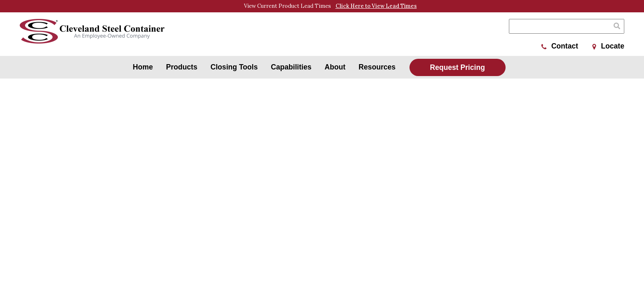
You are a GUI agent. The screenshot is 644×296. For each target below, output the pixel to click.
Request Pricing (458, 67)
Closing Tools (234, 67)
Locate (608, 46)
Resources (377, 67)
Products (182, 67)
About (335, 67)
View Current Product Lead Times (330, 6)
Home (143, 67)
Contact (560, 46)
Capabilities (291, 67)
